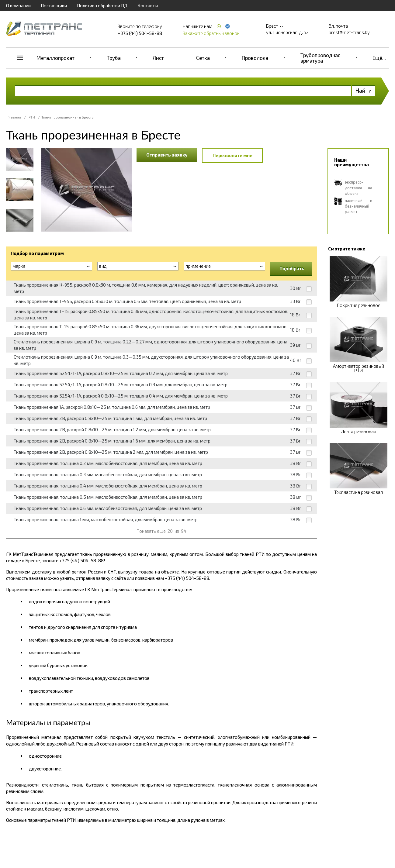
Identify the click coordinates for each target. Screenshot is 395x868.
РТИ (32, 117)
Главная (14, 117)
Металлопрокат (55, 58)
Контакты (148, 5)
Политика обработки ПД (102, 5)
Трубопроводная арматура (321, 58)
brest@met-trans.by (349, 32)
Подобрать (292, 268)
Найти (364, 90)
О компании (18, 5)
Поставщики (54, 5)
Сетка (203, 58)
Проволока (255, 58)
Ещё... (379, 58)
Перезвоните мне (232, 155)
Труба (114, 58)
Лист (158, 58)
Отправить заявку (167, 155)
